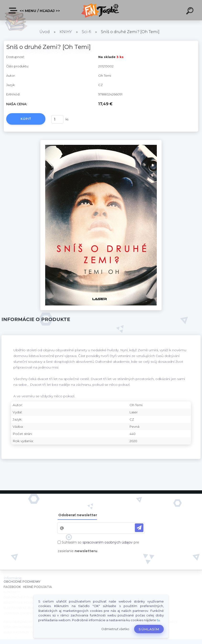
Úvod (45, 32)
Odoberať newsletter (78, 515)
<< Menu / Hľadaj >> (35, 11)
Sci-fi (86, 32)
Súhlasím (149, 629)
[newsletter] (139, 528)
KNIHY (66, 32)
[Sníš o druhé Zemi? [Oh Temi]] (101, 142)
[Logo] (101, 10)
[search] (191, 12)
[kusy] (57, 119)
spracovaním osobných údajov (108, 542)
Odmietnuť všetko (115, 629)
